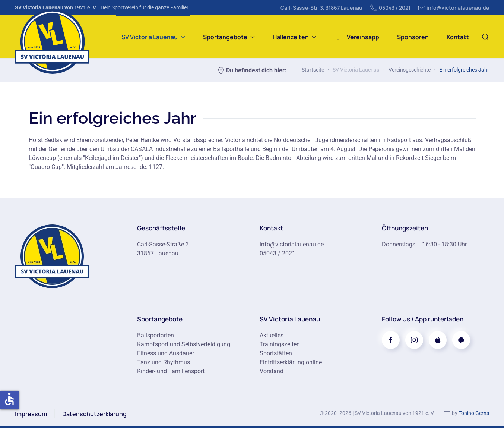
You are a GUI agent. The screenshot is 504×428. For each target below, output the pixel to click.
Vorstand (272, 371)
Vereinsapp (357, 37)
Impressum (31, 414)
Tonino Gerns (474, 413)
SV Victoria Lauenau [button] (153, 37)
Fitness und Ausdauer (166, 353)
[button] (485, 37)
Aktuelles (272, 335)
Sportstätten (276, 353)
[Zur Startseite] (52, 256)
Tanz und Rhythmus (164, 362)
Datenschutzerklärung (94, 414)
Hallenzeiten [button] (294, 37)
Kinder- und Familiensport (171, 371)
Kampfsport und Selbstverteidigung (184, 344)
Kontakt (458, 37)
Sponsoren (413, 37)
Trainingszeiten (280, 344)
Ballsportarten (156, 335)
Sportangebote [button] (229, 37)
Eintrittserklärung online (291, 362)
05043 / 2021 (390, 8)
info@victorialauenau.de (454, 8)
